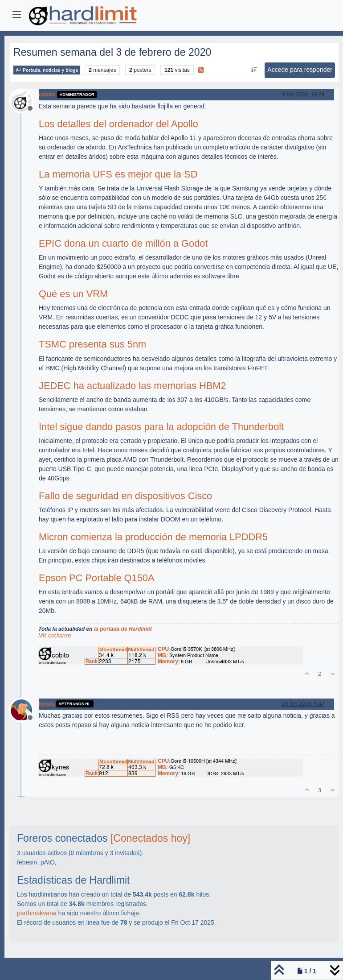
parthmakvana (37, 913)
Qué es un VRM (73, 294)
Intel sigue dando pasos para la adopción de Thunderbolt (161, 427)
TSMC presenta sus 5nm (92, 344)
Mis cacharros (55, 636)
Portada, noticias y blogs (47, 70)
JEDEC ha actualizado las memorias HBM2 (133, 386)
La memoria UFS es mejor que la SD (118, 174)
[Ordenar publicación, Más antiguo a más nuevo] (254, 70)
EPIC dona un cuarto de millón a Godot (123, 243)
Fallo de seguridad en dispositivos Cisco (125, 496)
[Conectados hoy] (150, 838)
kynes (47, 704)
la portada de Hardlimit (123, 629)
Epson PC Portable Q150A (96, 578)
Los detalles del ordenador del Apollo (118, 124)
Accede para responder (300, 70)
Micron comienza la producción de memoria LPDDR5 (153, 537)
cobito (47, 95)
